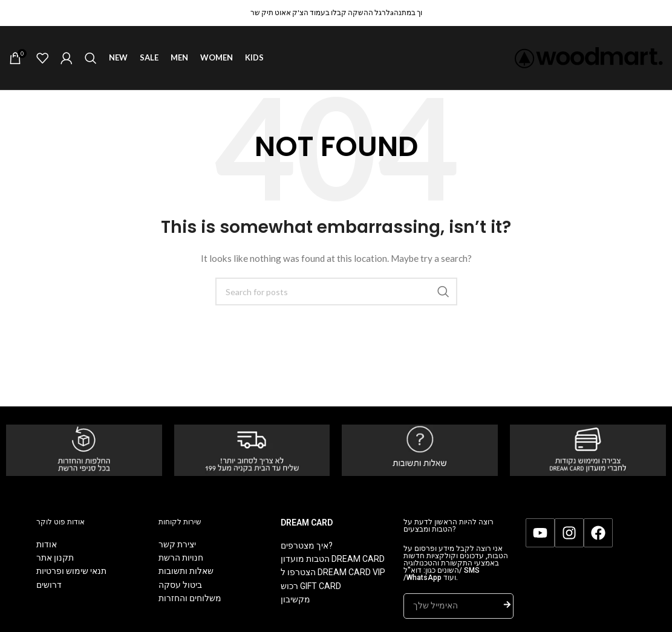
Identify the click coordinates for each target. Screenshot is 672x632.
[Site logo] (589, 57)
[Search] (91, 58)
